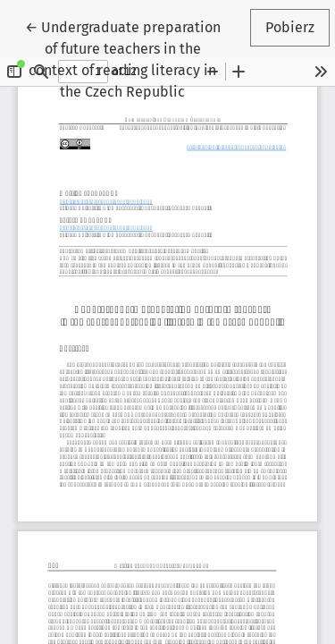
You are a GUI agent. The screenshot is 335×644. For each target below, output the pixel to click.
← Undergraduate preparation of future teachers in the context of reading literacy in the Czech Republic (125, 58)
